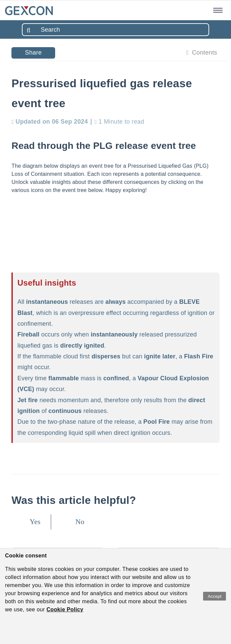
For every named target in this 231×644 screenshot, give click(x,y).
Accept (215, 596)
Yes (35, 522)
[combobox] (115, 30)
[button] (217, 10)
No (80, 522)
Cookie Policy (65, 609)
